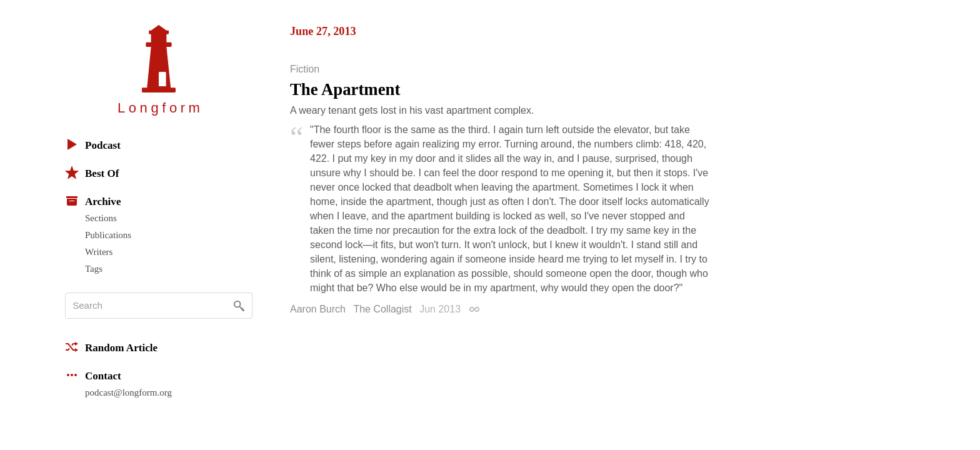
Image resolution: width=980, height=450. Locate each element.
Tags (94, 269)
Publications (108, 235)
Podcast (93, 144)
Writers (99, 252)
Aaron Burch (318, 309)
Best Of (92, 172)
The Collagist (382, 309)
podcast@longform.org (128, 392)
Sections (101, 218)
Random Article (111, 347)
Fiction (305, 69)
